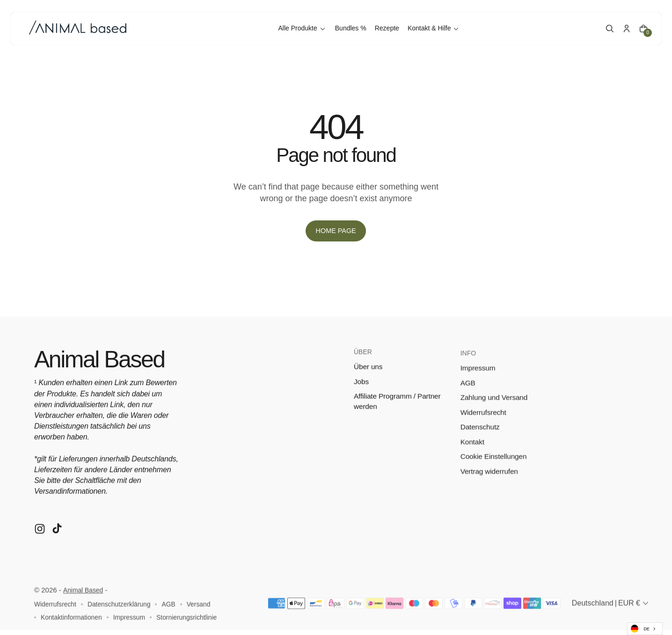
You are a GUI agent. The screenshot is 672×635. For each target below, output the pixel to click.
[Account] (622, 26)
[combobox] (645, 629)
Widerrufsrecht (484, 432)
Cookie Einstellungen (495, 477)
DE (640, 629)
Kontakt (473, 462)
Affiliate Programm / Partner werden (399, 415)
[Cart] (639, 26)
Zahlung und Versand (495, 417)
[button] (605, 26)
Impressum (479, 386)
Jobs (362, 394)
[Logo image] (83, 26)
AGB (468, 402)
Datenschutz (481, 447)
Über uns (369, 379)
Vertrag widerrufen (490, 493)
